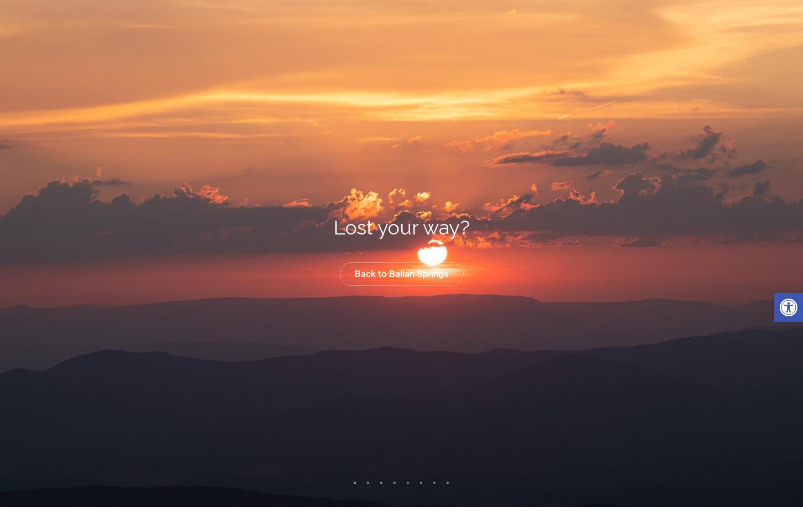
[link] (789, 307)
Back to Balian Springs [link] (402, 274)
